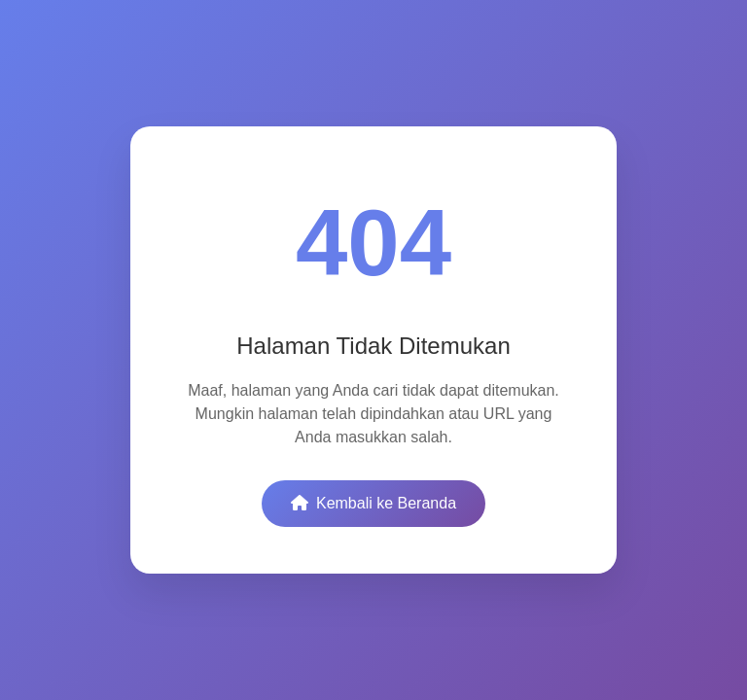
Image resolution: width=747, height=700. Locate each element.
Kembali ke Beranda (373, 503)
